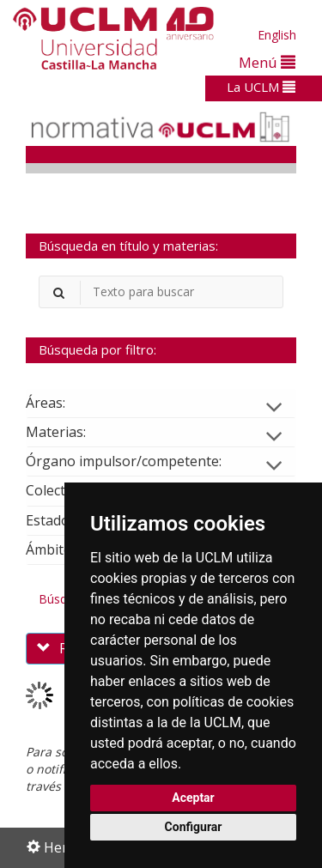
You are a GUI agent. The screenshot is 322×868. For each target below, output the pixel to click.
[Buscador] (161, 292)
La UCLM (261, 87)
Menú (267, 62)
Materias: (70, 432)
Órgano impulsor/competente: (137, 461)
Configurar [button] (194, 827)
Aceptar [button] (193, 798)
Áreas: (59, 403)
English (277, 35)
